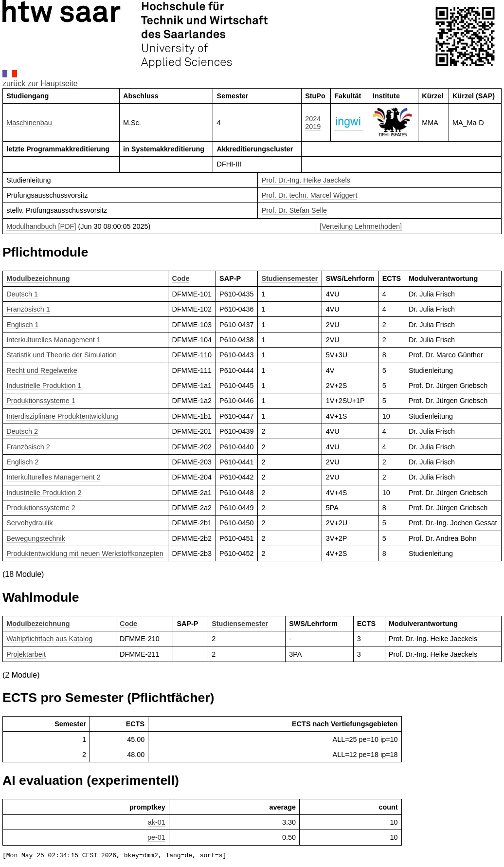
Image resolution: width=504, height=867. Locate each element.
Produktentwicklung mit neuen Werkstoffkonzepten (85, 553)
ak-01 (157, 822)
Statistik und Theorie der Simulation (62, 355)
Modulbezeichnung (38, 278)
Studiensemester (289, 278)
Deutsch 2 (22, 431)
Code (180, 278)
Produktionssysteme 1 (41, 401)
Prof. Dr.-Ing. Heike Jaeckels (306, 180)
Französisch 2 (28, 447)
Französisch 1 (28, 309)
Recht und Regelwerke (42, 370)
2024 (313, 119)
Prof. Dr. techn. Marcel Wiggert (310, 195)
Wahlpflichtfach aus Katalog (49, 639)
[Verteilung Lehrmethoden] (361, 226)
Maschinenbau (29, 123)
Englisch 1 (22, 325)
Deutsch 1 (22, 294)
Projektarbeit (26, 654)
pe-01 (156, 837)
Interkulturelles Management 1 (54, 340)
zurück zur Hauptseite (40, 83)
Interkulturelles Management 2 (54, 477)
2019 (313, 127)
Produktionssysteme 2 (41, 508)
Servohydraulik (29, 523)
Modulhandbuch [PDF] (41, 226)
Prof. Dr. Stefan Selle (294, 210)
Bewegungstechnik (36, 538)
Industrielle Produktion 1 (44, 386)
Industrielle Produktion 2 (44, 493)
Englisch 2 (22, 462)
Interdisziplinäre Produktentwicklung (62, 416)
